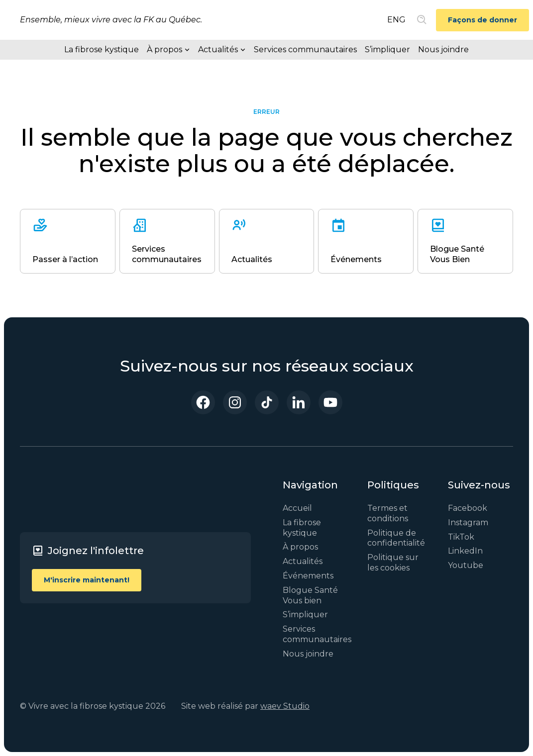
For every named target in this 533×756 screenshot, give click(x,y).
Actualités (303, 561)
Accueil (297, 508)
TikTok (461, 537)
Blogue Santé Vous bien (310, 595)
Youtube (466, 565)
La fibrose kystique (102, 49)
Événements (308, 576)
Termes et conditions (388, 513)
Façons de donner (482, 20)
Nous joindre (443, 49)
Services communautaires (305, 49)
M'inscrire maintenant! (87, 580)
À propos (300, 547)
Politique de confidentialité (396, 538)
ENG (396, 20)
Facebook (468, 508)
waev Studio (285, 706)
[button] (168, 50)
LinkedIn (465, 551)
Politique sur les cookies (393, 563)
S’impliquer (387, 49)
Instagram (468, 522)
